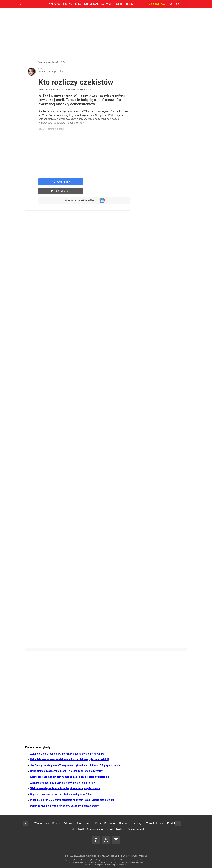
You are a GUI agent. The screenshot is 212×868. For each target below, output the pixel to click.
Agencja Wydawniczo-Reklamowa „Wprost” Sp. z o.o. (101, 856)
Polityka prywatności (136, 829)
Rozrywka (106, 4)
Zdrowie (94, 4)
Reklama (110, 829)
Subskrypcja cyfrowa (95, 829)
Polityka (68, 4)
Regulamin (120, 829)
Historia (124, 823)
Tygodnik (118, 4)
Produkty (172, 823)
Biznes (78, 4)
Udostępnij (63, 182)
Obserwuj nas (80, 191)
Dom (86, 4)
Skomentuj (110, 182)
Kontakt (81, 829)
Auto (89, 823)
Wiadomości (55, 4)
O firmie (71, 829)
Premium (129, 4)
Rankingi (137, 823)
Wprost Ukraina (155, 823)
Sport (80, 823)
